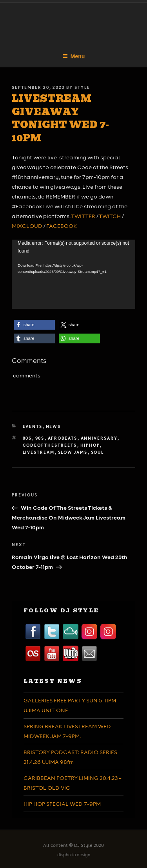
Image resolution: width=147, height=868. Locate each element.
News (54, 426)
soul (98, 452)
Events (33, 426)
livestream (39, 452)
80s (27, 438)
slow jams (73, 452)
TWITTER (83, 216)
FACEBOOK (62, 226)
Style (82, 87)
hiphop (90, 445)
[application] (73, 274)
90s (40, 438)
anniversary (99, 438)
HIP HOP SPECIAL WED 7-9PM (62, 804)
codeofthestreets (50, 445)
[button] (34, 325)
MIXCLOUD (27, 226)
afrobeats (63, 438)
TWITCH (110, 216)
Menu (74, 56)
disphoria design (74, 855)
